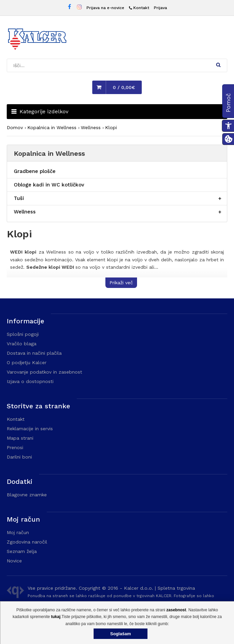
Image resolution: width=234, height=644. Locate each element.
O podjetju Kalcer (27, 362)
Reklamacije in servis (30, 429)
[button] (218, 65)
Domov (15, 127)
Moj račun (18, 532)
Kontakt (16, 419)
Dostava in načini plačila (34, 353)
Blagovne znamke (27, 495)
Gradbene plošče (35, 171)
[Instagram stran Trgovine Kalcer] (79, 8)
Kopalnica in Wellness (52, 127)
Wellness (91, 127)
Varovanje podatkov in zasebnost (44, 372)
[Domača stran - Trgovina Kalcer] (37, 40)
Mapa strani (20, 438)
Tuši (19, 198)
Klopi (111, 127)
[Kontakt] (139, 8)
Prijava (160, 8)
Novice (14, 561)
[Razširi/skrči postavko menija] (220, 198)
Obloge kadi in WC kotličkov (49, 185)
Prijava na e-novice (105, 8)
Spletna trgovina (176, 588)
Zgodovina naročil (27, 542)
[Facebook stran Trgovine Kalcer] (70, 8)
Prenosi (15, 447)
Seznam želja (22, 551)
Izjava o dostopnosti (30, 381)
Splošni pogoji (23, 334)
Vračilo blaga (22, 344)
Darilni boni (19, 457)
